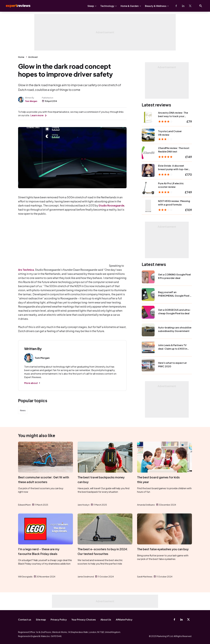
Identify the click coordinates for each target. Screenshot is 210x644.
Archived (33, 57)
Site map (41, 620)
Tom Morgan (31, 101)
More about (31, 383)
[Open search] (201, 6)
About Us (106, 620)
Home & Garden (130, 6)
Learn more (37, 115)
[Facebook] (176, 6)
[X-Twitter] (190, 6)
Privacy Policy (59, 620)
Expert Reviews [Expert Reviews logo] (16, 6)
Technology (107, 6)
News (23, 410)
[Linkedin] (183, 6)
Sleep (91, 6)
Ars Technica (26, 270)
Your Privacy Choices (84, 620)
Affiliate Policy (124, 620)
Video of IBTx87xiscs (63, 241)
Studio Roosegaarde (111, 205)
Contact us (25, 620)
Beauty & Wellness (156, 6)
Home (21, 57)
